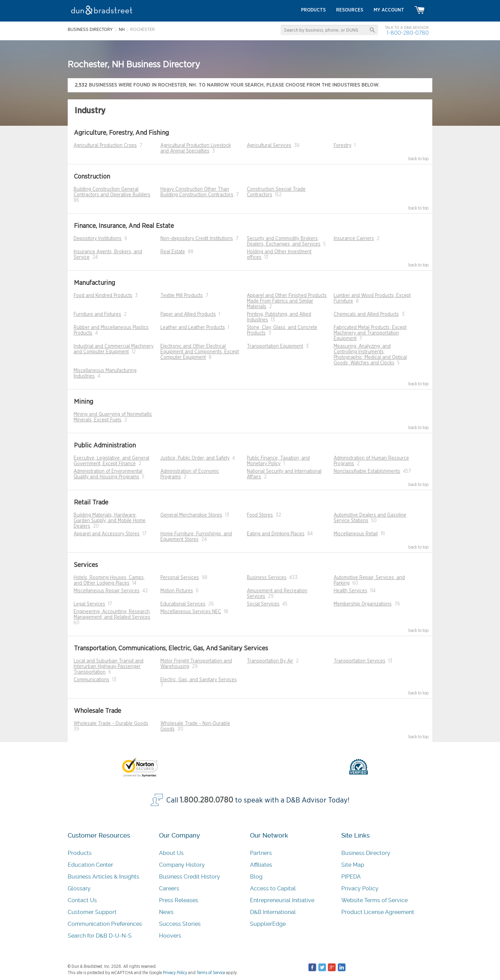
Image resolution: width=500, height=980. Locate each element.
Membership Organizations (363, 604)
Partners (261, 853)
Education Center (90, 865)
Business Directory (366, 853)
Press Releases (179, 900)
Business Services (267, 578)
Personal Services (180, 578)
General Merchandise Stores (191, 515)
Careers (169, 888)
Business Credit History (190, 877)
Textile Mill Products (182, 296)
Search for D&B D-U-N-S (100, 936)
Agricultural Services (269, 146)
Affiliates (261, 865)
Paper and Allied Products (188, 314)
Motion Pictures (177, 591)
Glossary (79, 888)
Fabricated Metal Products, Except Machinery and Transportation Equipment (370, 333)
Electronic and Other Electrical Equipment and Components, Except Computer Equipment (200, 352)
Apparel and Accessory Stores (107, 534)
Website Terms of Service (374, 900)
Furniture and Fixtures (97, 314)
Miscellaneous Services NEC (191, 612)
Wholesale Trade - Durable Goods (111, 724)
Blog (256, 877)
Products (80, 853)
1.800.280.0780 (207, 800)
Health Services (351, 591)
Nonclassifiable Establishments (367, 471)
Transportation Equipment (275, 346)
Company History (182, 865)
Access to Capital (273, 888)
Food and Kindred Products (103, 296)
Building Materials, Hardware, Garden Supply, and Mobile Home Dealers (110, 521)
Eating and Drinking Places (276, 534)
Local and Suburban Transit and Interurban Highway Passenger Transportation (109, 667)
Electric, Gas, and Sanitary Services (199, 680)
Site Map (353, 865)
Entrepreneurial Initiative (282, 900)
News (166, 912)
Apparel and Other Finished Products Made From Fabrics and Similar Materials (287, 301)
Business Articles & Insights (103, 877)
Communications (91, 680)
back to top (419, 159)
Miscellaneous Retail (356, 534)
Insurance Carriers (354, 239)
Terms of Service (211, 973)
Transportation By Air (270, 661)
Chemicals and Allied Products (366, 314)
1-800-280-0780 (408, 33)
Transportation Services (360, 661)
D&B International (273, 912)
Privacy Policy (360, 888)
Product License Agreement (378, 912)
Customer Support (92, 912)
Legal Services (89, 604)
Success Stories (180, 924)
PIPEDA (351, 877)
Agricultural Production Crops (105, 146)
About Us (171, 853)
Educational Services (183, 604)
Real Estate (173, 252)
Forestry (343, 146)
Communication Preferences (105, 924)
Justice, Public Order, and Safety (195, 458)
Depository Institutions (98, 239)
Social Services (263, 604)
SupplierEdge (268, 924)
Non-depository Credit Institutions (197, 239)
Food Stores (260, 515)
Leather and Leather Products (193, 328)
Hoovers (170, 936)
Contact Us (82, 900)
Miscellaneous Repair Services (107, 591)
